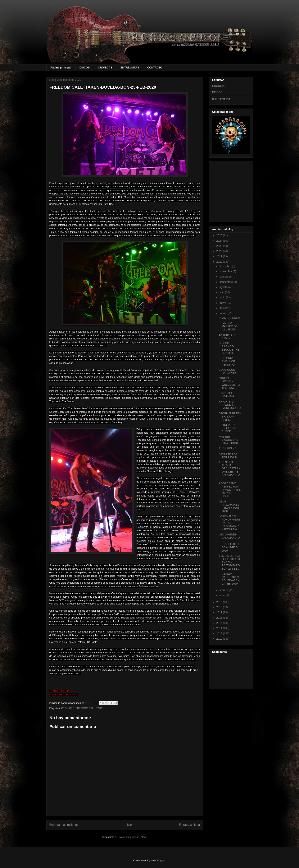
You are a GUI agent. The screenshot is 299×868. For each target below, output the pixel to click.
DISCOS (85, 68)
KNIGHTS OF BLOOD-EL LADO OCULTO (230, 405)
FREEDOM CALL (85, 708)
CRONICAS (105, 68)
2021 (220, 256)
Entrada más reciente (64, 825)
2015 (220, 623)
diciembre (226, 266)
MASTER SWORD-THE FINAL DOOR (228, 440)
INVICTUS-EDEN (229, 318)
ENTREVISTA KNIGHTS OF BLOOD (228, 428)
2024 (220, 241)
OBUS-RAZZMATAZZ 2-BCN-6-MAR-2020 (229, 506)
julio (222, 292)
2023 (220, 246)
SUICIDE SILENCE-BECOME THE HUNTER (229, 348)
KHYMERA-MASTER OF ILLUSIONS (228, 326)
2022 (220, 251)
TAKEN (100, 708)
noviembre (226, 271)
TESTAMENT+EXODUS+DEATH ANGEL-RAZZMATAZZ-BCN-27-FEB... (229, 562)
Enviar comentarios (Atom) (133, 837)
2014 (220, 628)
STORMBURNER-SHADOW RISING (230, 417)
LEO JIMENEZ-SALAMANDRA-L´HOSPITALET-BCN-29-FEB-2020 (229, 543)
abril (222, 308)
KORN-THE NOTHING (226, 395)
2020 (220, 262)
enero (223, 595)
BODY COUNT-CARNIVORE (228, 371)
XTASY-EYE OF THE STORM (228, 455)
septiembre (227, 282)
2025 (220, 235)
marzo (224, 313)
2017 (220, 612)
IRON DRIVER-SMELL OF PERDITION (228, 361)
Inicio (128, 825)
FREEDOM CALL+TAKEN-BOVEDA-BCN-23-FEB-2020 (229, 579)
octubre (224, 277)
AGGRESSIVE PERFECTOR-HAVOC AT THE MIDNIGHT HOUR (230, 490)
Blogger (161, 860)
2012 (220, 639)
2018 (220, 607)
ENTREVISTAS (130, 68)
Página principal (61, 68)
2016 (220, 618)
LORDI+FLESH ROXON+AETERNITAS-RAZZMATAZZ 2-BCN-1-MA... (229, 523)
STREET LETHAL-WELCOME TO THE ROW (229, 383)
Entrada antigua (189, 825)
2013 (220, 633)
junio (223, 297)
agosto (224, 287)
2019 (220, 602)
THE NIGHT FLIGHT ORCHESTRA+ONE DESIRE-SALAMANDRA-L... (229, 470)
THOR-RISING (228, 448)
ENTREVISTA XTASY (227, 336)
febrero (224, 590)
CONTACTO (155, 68)
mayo (223, 303)
